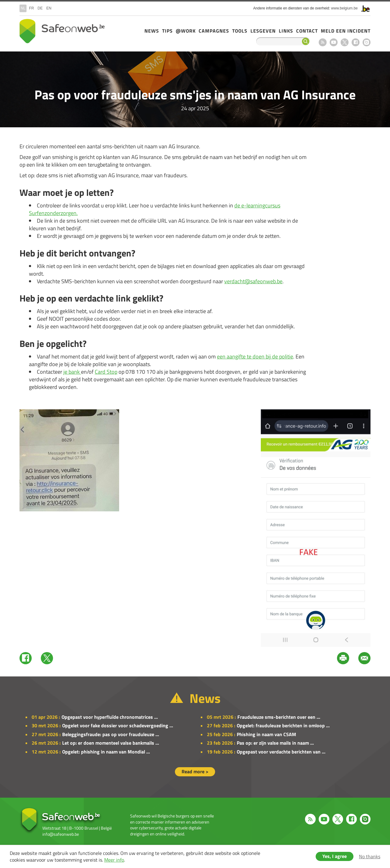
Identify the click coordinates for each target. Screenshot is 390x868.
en (49, 8)
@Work (186, 31)
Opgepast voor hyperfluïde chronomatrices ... (110, 717)
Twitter (47, 658)
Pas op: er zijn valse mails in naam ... (275, 743)
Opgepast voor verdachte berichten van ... (281, 752)
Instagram (367, 42)
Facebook (356, 42)
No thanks (370, 856)
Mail (364, 658)
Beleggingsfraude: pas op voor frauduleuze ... (111, 734)
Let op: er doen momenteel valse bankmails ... (111, 743)
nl (23, 8)
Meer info (114, 860)
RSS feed (323, 42)
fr (31, 8)
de (40, 8)
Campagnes (214, 31)
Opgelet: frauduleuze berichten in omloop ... (283, 725)
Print (343, 658)
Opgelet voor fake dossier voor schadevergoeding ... (118, 725)
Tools (240, 31)
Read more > (195, 771)
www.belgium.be (344, 8)
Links (286, 31)
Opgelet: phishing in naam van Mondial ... (106, 752)
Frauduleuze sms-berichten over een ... (279, 717)
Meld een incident (346, 31)
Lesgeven (263, 31)
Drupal (62, 31)
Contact (307, 31)
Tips (167, 31)
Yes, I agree (335, 856)
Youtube (334, 42)
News (152, 31)
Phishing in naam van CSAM (266, 734)
